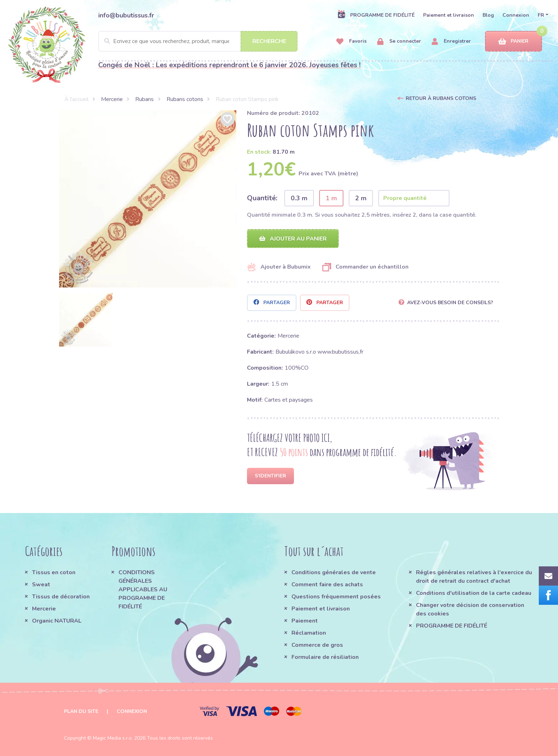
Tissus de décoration (61, 597)
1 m (331, 198)
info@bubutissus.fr (126, 15)
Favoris (351, 41)
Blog (488, 15)
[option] (148, 199)
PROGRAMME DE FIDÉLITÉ (376, 15)
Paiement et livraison (449, 15)
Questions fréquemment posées (336, 597)
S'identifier (270, 476)
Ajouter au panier (293, 239)
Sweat (41, 585)
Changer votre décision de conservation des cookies (470, 609)
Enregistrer (451, 41)
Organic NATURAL (57, 621)
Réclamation (309, 633)
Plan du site (81, 711)
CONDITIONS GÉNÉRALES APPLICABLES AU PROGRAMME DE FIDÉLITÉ (143, 590)
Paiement (305, 621)
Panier (513, 41)
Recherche (269, 41)
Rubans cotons (185, 99)
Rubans (144, 99)
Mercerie (112, 99)
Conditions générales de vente (334, 572)
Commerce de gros (317, 645)
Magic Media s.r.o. (113, 738)
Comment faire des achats (327, 585)
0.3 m (299, 198)
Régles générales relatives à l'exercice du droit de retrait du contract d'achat (474, 577)
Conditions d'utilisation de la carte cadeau (474, 593)
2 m (361, 198)
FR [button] (541, 15)
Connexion (516, 15)
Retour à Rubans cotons (441, 98)
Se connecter (399, 41)
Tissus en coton (54, 572)
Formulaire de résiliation (325, 657)
